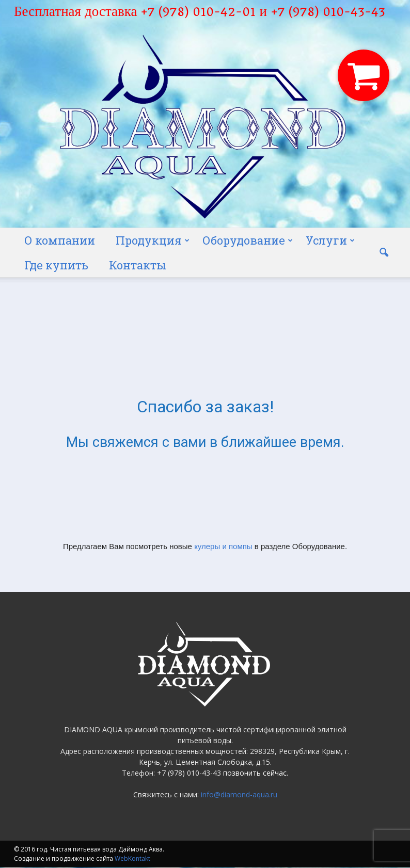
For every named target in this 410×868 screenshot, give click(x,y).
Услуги (330, 240)
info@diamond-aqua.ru (239, 794)
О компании (60, 240)
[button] (384, 253)
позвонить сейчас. (256, 773)
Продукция (153, 240)
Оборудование (248, 240)
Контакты (138, 265)
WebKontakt (132, 858)
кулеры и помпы (223, 546)
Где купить (56, 265)
